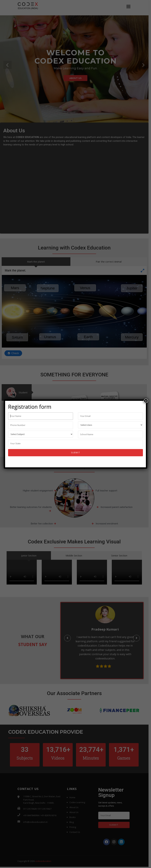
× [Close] (146, 401)
